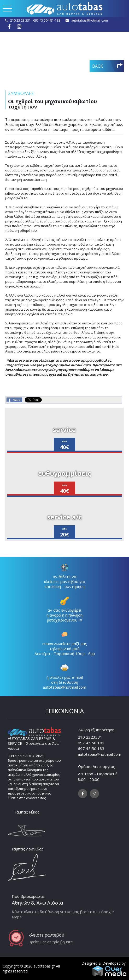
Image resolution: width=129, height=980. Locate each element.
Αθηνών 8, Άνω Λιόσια (37, 903)
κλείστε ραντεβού (46, 935)
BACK (98, 66)
